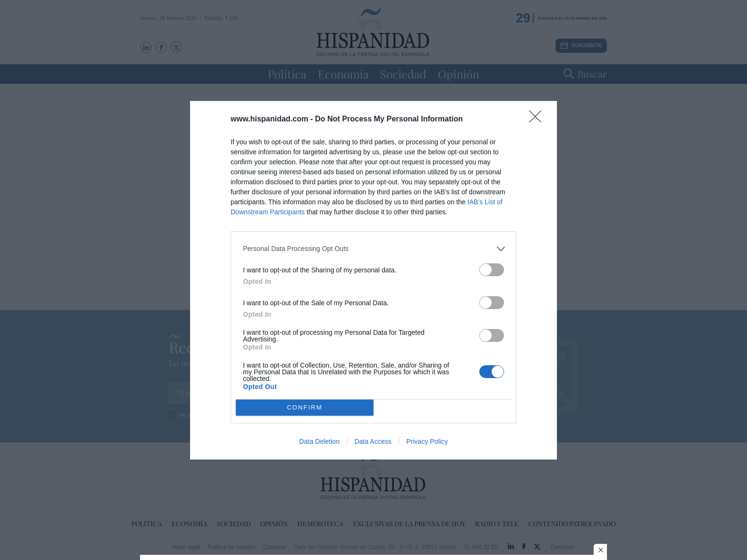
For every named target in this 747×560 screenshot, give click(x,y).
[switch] (492, 270)
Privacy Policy (427, 441)
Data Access (373, 441)
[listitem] (373, 249)
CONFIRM (305, 407)
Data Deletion (319, 441)
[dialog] (373, 280)
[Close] (538, 120)
